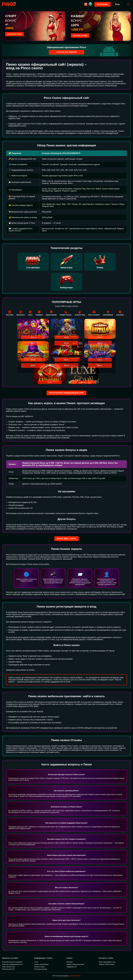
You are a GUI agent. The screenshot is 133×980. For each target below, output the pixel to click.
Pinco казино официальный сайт (66, 393)
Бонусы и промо (40, 967)
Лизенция (70, 962)
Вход (116, 4)
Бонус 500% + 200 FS (66, 539)
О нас (36, 962)
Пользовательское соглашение (12, 962)
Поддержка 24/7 (72, 967)
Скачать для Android (67, 52)
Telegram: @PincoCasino (107, 964)
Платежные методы (41, 969)
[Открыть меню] (127, 4)
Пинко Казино (75, 976)
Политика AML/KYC (8, 969)
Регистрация (102, 4)
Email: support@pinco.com (107, 962)
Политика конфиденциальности (12, 964)
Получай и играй (81, 36)
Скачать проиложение (41, 964)
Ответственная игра (8, 967)
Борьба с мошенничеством (75, 964)
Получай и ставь (15, 34)
